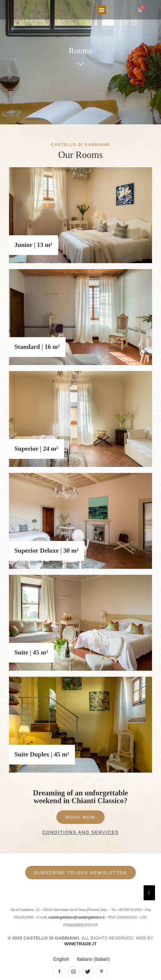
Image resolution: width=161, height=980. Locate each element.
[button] (102, 10)
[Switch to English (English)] (60, 959)
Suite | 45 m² (31, 652)
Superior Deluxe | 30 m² (46, 551)
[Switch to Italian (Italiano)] (92, 959)
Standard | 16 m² (37, 347)
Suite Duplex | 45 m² (42, 754)
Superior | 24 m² (36, 449)
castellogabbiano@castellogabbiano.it (77, 917)
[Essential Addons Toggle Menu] (149, 893)
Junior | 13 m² (33, 245)
